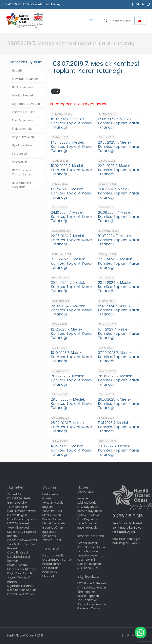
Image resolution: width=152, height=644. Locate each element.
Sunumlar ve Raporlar (92, 604)
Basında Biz (20, 162)
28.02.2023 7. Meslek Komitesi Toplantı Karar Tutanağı (72, 427)
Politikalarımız (52, 564)
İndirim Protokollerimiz (22, 540)
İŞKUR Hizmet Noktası (21, 511)
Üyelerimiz (49, 536)
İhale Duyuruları (23, 129)
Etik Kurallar (50, 568)
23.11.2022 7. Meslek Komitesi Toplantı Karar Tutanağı (119, 450)
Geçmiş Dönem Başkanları (53, 530)
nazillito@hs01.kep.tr (126, 543)
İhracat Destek (87, 543)
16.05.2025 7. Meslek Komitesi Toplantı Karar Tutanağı (119, 123)
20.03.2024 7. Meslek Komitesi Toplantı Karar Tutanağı (119, 287)
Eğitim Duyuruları (24, 112)
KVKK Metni (50, 572)
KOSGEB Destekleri (20, 498)
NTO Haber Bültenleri (92, 583)
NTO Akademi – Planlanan (23, 185)
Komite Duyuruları (90, 511)
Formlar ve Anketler (21, 594)
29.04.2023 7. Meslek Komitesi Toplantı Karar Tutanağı (72, 403)
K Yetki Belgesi (17, 515)
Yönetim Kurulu (53, 511)
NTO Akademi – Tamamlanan (23, 172)
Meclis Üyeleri (52, 515)
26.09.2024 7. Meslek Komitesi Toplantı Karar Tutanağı (119, 217)
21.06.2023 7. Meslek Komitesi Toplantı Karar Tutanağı (72, 380)
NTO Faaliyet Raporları (92, 588)
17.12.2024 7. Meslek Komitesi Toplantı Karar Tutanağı (72, 193)
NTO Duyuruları (22, 87)
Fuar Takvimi (86, 560)
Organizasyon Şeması (57, 560)
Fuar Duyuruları (22, 120)
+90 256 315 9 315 (17, 4)
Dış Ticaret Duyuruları (27, 104)
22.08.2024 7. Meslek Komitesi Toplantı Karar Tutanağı (72, 240)
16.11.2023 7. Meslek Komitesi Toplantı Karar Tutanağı (119, 333)
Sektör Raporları (88, 596)
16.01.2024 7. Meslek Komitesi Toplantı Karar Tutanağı (119, 310)
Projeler (47, 498)
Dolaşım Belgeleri (89, 564)
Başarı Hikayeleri (23, 137)
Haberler (18, 70)
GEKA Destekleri (18, 503)
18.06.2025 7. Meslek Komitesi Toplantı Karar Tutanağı (72, 123)
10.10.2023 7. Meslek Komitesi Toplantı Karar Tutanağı (72, 357)
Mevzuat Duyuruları (25, 79)
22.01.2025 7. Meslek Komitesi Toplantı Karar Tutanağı (119, 170)
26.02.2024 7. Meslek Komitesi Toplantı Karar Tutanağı (72, 310)
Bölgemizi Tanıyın (89, 608)
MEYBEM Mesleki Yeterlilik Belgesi (18, 525)
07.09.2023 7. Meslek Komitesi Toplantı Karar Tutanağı (119, 357)
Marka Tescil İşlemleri (22, 569)
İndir (56, 91)
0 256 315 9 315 (128, 516)
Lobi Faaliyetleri (22, 95)
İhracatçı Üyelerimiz (91, 551)
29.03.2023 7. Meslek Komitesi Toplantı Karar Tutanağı (119, 403)
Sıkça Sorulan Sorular (22, 590)
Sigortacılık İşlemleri (21, 586)
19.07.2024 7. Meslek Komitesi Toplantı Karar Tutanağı (119, 240)
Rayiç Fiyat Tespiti (20, 573)
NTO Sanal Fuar (88, 568)
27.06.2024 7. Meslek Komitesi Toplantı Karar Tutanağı (72, 263)
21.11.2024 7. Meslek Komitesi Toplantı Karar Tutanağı (119, 193)
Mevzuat (48, 576)
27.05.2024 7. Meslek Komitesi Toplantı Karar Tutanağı (119, 263)
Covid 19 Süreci (18, 553)
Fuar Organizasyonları (22, 519)
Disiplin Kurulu (52, 519)
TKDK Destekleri (18, 507)
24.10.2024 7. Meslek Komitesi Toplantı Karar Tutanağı (72, 217)
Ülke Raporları (86, 592)
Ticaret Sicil (15, 494)
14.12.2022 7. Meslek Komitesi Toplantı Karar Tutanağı (72, 450)
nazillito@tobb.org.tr (49, 4)
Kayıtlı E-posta (17, 565)
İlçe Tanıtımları (87, 600)
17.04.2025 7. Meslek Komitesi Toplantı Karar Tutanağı (72, 146)
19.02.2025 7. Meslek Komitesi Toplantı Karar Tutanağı (72, 170)
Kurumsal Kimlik (53, 555)
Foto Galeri (19, 154)
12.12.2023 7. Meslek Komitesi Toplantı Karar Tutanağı (72, 333)
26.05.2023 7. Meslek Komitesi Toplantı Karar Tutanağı (119, 380)
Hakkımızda (50, 494)
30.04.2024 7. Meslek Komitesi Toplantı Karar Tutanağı (72, 287)
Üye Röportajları (23, 145)
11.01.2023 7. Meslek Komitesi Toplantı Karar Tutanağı (119, 427)
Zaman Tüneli (52, 540)
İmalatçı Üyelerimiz (90, 555)
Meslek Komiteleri (54, 523)
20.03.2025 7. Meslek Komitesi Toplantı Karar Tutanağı (119, 146)
